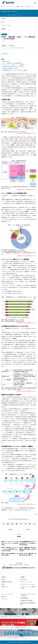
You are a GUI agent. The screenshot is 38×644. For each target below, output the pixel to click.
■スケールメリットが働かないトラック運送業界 (13, 65)
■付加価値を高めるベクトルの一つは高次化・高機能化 (15, 70)
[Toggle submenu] (36, 19)
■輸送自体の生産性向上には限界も (10, 69)
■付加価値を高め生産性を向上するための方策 (13, 67)
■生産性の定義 (6, 61)
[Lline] (17, 524)
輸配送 (4, 34)
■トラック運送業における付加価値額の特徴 (12, 63)
